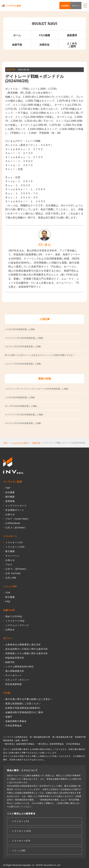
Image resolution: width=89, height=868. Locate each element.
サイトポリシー (14, 675)
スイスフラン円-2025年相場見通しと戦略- (24, 415)
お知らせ (10, 514)
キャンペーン (12, 556)
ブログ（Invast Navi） (18, 519)
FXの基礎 (44, 35)
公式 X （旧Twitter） (17, 569)
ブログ (9, 565)
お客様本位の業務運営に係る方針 (23, 645)
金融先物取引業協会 (16, 721)
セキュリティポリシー (17, 680)
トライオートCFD (15, 547)
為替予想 (17, 45)
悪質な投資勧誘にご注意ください (23, 704)
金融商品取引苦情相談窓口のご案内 (24, 712)
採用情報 (10, 501)
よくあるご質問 (72, 45)
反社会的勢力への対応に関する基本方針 (27, 649)
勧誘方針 (10, 662)
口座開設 (65, 6)
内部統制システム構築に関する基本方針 (27, 653)
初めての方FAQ (14, 616)
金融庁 (9, 717)
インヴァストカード (16, 506)
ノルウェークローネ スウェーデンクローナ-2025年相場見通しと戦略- (37, 389)
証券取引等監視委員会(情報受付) (23, 708)
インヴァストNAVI (20, 443)
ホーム (17, 35)
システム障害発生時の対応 (20, 667)
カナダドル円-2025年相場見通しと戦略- (23, 423)
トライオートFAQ (15, 621)
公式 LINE (11, 578)
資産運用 (72, 35)
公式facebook (13, 523)
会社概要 (10, 492)
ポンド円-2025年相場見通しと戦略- (21, 406)
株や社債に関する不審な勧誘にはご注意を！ (29, 699)
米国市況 (44, 45)
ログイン (76, 6)
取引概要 (10, 551)
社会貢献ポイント (15, 510)
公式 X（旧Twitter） (16, 528)
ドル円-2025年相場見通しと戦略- (20, 397)
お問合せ (10, 630)
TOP (5, 443)
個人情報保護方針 (15, 671)
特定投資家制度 (14, 684)
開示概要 (10, 497)
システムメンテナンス (17, 625)
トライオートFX (14, 542)
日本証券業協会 (14, 726)
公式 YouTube (13, 573)
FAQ (8, 601)
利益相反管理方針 (15, 658)
